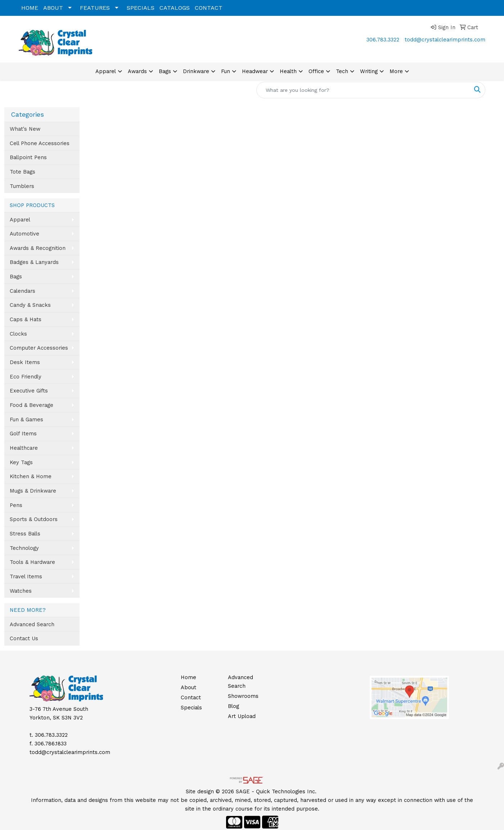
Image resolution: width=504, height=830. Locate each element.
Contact (191, 697)
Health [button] (288, 71)
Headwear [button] (255, 71)
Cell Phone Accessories (40, 143)
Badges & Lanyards (34, 262)
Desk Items (25, 362)
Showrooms (243, 696)
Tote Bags (22, 172)
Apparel (20, 220)
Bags (16, 277)
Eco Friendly (26, 377)
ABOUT (53, 8)
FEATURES (95, 8)
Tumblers (22, 186)
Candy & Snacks (30, 305)
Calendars (22, 291)
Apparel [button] (106, 71)
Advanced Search (32, 624)
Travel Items (26, 576)
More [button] (396, 71)
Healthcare (24, 448)
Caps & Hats (26, 319)
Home (188, 677)
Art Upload (242, 716)
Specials (191, 708)
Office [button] (316, 71)
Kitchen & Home (31, 476)
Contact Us (24, 638)
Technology (24, 548)
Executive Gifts (29, 391)
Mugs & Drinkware (33, 491)
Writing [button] (369, 71)
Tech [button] (342, 71)
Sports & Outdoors (34, 519)
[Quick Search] (363, 90)
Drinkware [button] (196, 71)
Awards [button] (137, 71)
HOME (30, 8)
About (188, 687)
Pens (16, 505)
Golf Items (23, 434)
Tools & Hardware (32, 562)
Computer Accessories (39, 348)
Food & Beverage (31, 405)
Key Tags (21, 462)
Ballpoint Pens (28, 157)
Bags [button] (165, 71)
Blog (233, 706)
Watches (21, 591)
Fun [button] (226, 71)
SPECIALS (141, 8)
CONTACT (209, 8)
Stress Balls (25, 534)
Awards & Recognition (38, 248)
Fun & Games (26, 420)
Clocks (18, 334)
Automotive (24, 234)
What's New (25, 129)
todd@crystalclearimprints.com (445, 40)
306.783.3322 (383, 40)
